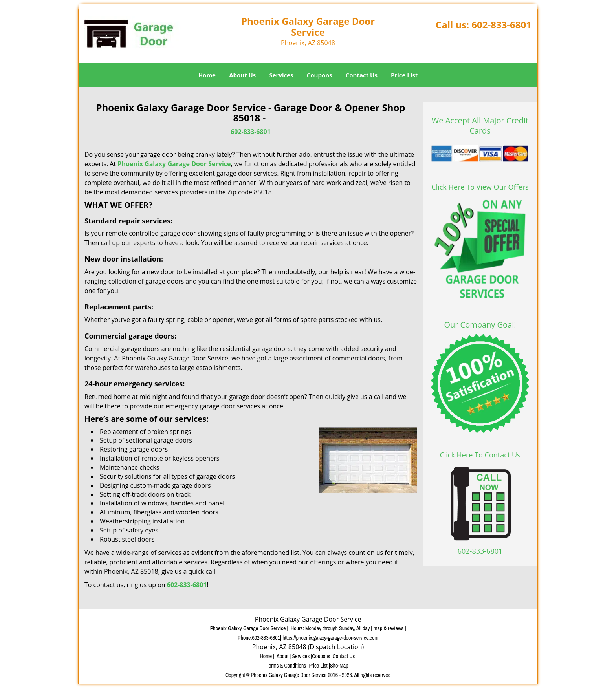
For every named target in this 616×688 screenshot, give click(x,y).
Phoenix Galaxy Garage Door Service (174, 164)
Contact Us (362, 75)
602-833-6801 (501, 25)
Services (281, 75)
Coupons (320, 75)
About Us (242, 75)
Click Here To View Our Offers (480, 187)
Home (207, 75)
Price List (404, 75)
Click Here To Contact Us (480, 455)
